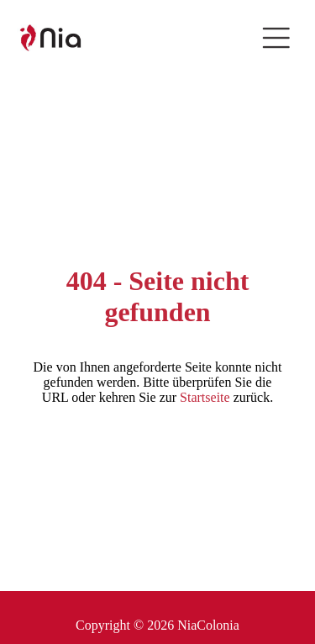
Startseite (205, 397)
